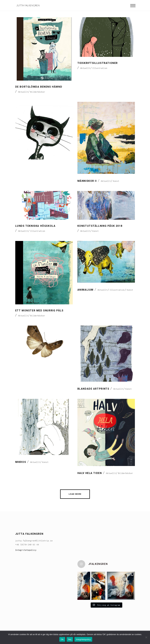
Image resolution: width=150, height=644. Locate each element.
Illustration (100, 68)
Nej (70, 639)
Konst (116, 181)
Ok (62, 639)
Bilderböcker (38, 92)
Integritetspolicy (26, 550)
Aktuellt (23, 92)
